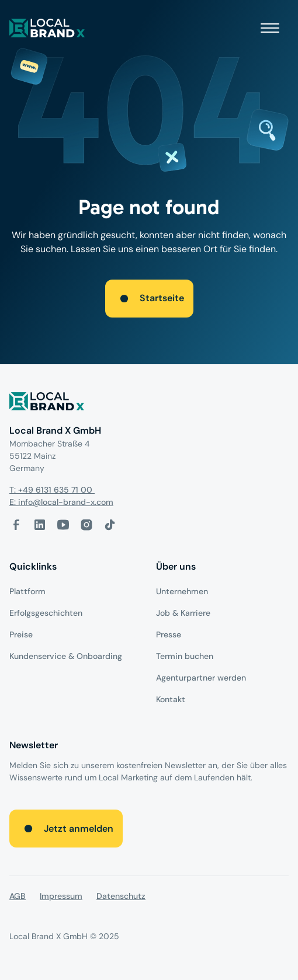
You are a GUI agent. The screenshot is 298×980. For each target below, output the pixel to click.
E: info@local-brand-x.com (61, 502)
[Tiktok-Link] (110, 525)
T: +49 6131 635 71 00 (52, 490)
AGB (18, 896)
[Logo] (149, 404)
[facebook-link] (16, 525)
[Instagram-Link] (86, 525)
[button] (270, 28)
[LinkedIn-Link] (40, 525)
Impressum (61, 896)
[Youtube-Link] (63, 525)
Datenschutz (121, 896)
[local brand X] (47, 28)
